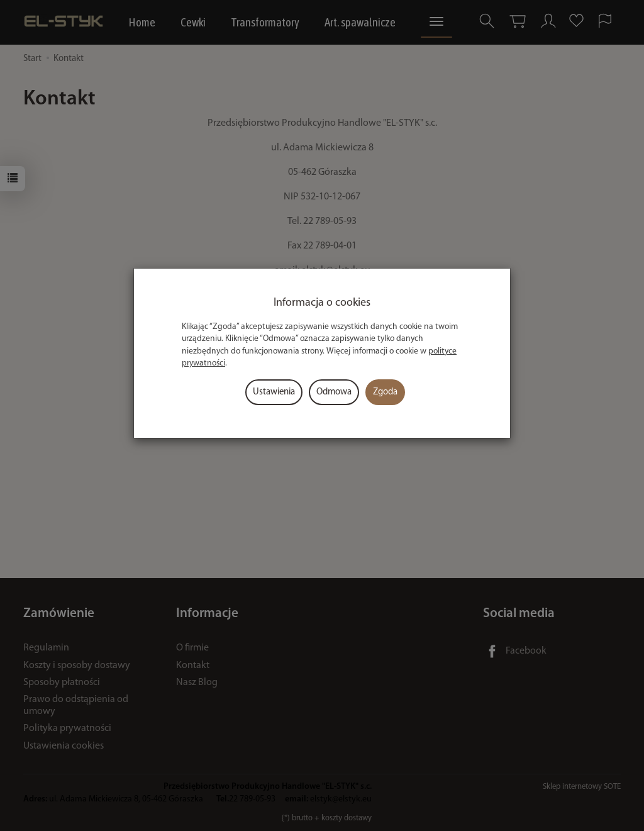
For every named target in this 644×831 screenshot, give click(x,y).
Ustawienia (274, 392)
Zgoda (385, 392)
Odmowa (334, 392)
